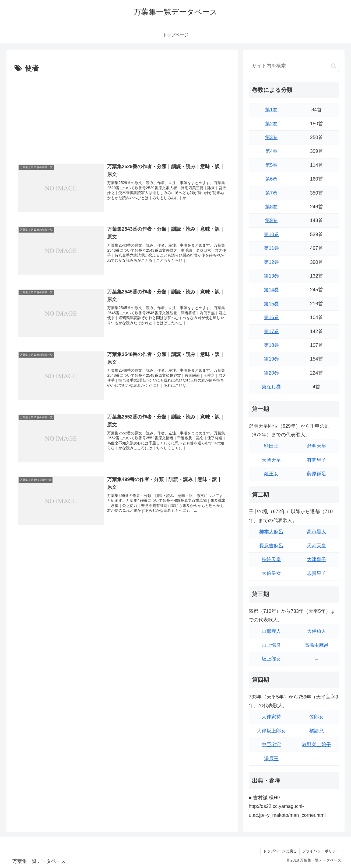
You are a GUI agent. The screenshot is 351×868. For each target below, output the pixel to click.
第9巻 (271, 220)
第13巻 (271, 276)
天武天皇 (317, 546)
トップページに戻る (279, 851)
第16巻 (271, 317)
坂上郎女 (271, 659)
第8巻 (271, 207)
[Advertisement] (122, 115)
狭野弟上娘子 (317, 745)
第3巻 (271, 137)
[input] (294, 66)
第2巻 (271, 124)
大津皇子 (317, 559)
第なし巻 (271, 387)
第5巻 (271, 165)
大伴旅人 (317, 631)
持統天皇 (271, 559)
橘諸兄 (317, 731)
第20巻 (271, 373)
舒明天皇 (317, 446)
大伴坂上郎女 (271, 731)
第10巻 (271, 234)
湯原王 (271, 759)
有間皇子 (317, 460)
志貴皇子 (317, 573)
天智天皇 (271, 460)
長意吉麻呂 (271, 546)
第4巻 (271, 151)
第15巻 (271, 304)
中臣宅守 (271, 745)
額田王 (271, 446)
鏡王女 (271, 474)
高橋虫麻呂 (317, 645)
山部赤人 (271, 631)
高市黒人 (317, 532)
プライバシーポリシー (321, 851)
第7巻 (271, 193)
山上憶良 (271, 645)
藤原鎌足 (317, 474)
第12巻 (271, 262)
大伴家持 (271, 717)
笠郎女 (317, 717)
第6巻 (271, 179)
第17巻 (271, 331)
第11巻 (271, 248)
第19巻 (271, 359)
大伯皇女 (271, 573)
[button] (334, 66)
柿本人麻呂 (271, 532)
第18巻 (271, 345)
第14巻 (271, 290)
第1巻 (271, 110)
